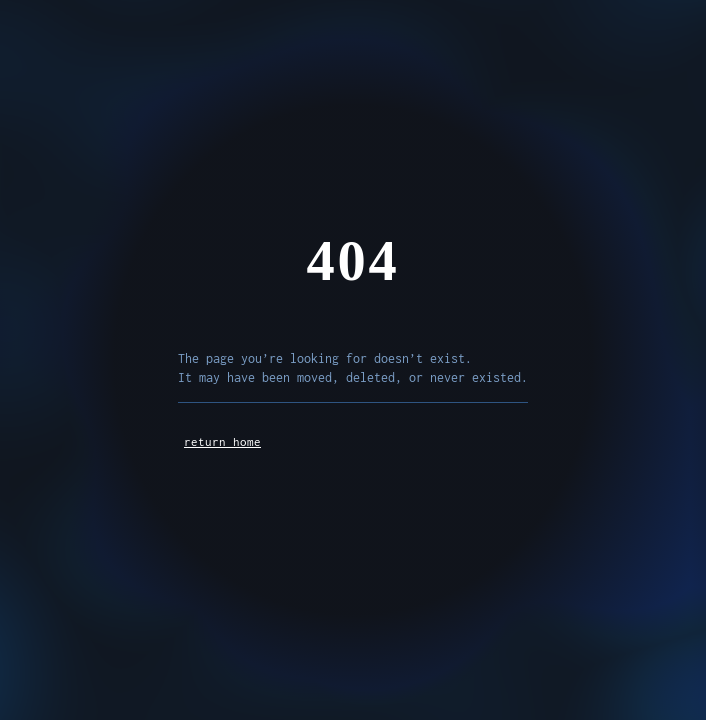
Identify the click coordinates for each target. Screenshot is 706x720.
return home (222, 441)
